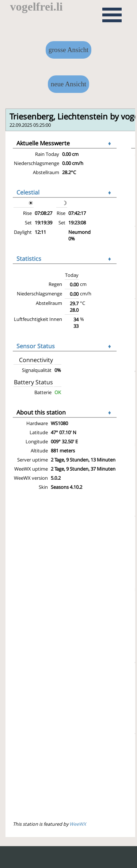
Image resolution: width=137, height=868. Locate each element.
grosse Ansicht (68, 50)
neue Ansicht (68, 84)
